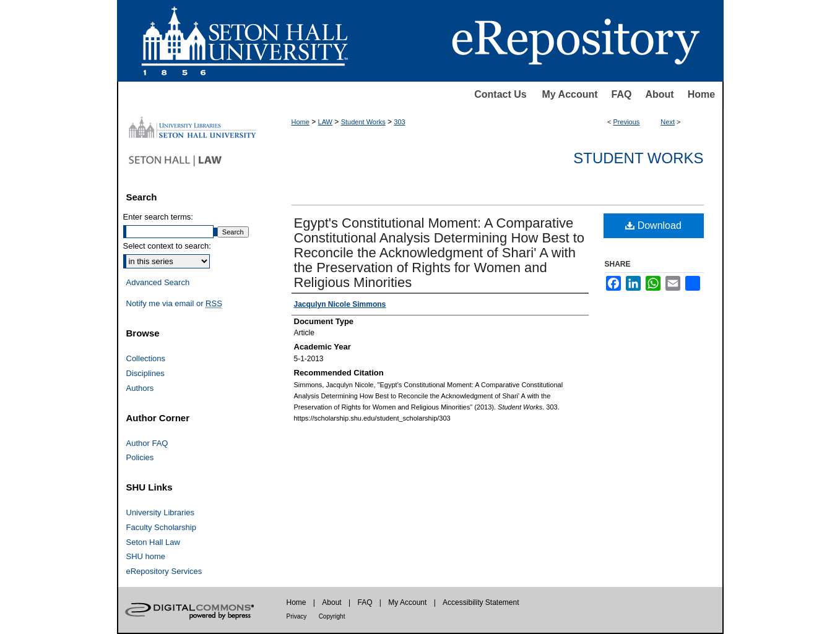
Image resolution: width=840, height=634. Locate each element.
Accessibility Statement (481, 602)
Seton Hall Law (153, 542)
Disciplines (145, 373)
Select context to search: (167, 246)
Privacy (297, 616)
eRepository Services (164, 571)
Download (653, 225)
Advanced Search (158, 282)
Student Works (363, 122)
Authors (140, 388)
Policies (140, 457)
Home (701, 94)
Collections (146, 358)
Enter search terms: (158, 217)
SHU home (146, 556)
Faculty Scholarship (161, 527)
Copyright (332, 616)
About (659, 94)
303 (399, 122)
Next (668, 122)
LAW (325, 122)
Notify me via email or (174, 304)
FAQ (622, 94)
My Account (570, 94)
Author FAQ (147, 443)
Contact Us (500, 94)
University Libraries (161, 512)
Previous (627, 122)
